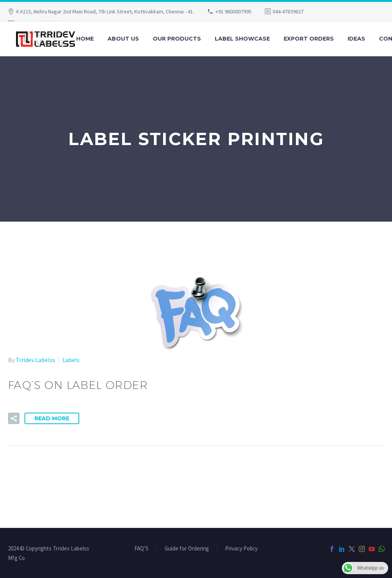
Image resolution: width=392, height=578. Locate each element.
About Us (123, 39)
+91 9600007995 (234, 11)
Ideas (356, 39)
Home (85, 39)
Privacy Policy (241, 549)
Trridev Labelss (35, 360)
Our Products (177, 39)
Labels (71, 360)
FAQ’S (141, 549)
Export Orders (309, 39)
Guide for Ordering (187, 549)
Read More (52, 418)
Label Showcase (242, 39)
